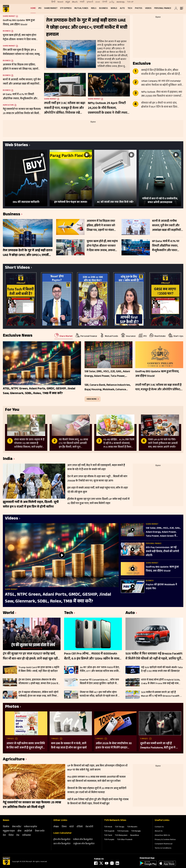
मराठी (82, 2)
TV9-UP (130, 2)
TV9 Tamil (108, 836)
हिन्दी (53, 2)
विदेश (11, 835)
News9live (135, 836)
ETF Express (66, 8)
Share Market (51, 8)
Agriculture (8, 105)
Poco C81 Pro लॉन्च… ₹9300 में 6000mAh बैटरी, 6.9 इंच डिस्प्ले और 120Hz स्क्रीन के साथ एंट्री (92, 656)
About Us (159, 831)
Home (33, 8)
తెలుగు (75, 2)
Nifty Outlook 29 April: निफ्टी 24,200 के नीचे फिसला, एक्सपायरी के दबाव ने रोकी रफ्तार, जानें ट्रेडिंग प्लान (109, 108)
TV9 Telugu (120, 827)
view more (92, 399)
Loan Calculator (63, 833)
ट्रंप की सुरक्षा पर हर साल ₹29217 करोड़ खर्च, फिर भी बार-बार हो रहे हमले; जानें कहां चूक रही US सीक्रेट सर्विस (30, 656)
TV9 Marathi (132, 827)
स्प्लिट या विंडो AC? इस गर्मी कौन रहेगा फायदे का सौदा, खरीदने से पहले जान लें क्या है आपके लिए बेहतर (101, 694)
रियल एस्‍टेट (40, 831)
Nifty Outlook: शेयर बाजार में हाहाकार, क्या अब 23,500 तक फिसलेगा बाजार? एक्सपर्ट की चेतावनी (162, 94)
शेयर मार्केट (17, 827)
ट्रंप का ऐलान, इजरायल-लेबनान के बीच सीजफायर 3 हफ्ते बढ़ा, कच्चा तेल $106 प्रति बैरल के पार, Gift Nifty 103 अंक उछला (39, 682)
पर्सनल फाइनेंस (30, 827)
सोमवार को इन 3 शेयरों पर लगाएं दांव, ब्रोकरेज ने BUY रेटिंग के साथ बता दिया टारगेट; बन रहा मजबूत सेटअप (159, 105)
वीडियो (80, 827)
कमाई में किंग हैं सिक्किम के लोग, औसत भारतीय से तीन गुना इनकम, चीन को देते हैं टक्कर (160, 72)
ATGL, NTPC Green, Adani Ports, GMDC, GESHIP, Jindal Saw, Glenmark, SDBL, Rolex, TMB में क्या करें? (58, 598)
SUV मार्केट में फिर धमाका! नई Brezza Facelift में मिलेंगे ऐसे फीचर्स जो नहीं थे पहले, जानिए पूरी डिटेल (154, 656)
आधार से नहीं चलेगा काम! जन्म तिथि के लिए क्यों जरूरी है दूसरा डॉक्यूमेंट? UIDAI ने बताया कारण (26, 746)
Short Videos (17, 268)
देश (4, 835)
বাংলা (98, 2)
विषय (64, 827)
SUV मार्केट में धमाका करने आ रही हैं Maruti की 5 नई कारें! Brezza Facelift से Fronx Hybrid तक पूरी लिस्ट (161, 694)
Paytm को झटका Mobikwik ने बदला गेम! (161, 587)
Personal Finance (163, 8)
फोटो (72, 827)
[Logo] (6, 864)
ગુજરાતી (90, 2)
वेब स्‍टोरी (89, 827)
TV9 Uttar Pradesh (125, 840)
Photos (139, 8)
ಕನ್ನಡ (68, 2)
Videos (148, 8)
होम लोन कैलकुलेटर (62, 840)
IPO (40, 8)
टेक (18, 835)
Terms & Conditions (163, 848)
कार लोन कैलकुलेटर (62, 844)
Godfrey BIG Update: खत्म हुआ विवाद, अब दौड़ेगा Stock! (162, 569)
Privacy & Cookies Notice (165, 840)
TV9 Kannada (123, 831)
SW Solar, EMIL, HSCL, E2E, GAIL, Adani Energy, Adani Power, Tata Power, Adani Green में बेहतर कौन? (163, 532)
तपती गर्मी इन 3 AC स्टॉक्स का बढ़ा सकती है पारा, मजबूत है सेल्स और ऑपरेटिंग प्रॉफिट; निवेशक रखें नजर (65, 108)
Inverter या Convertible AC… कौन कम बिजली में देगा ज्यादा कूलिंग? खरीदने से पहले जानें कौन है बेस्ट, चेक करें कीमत (99, 682)
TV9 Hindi (108, 827)
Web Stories (16, 145)
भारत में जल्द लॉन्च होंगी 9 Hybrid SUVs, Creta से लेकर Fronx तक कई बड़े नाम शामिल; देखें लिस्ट (161, 682)
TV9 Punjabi (109, 840)
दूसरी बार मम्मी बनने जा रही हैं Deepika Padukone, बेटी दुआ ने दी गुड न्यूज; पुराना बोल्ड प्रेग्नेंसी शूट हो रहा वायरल (159, 746)
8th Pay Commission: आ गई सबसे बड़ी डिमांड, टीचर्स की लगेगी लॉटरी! (162, 552)
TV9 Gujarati (109, 831)
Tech (130, 8)
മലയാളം (121, 2)
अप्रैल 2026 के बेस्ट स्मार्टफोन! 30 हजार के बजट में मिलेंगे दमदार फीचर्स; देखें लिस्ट (114, 746)
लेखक (56, 827)
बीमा (19, 831)
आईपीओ (28, 831)
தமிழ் (112, 2)
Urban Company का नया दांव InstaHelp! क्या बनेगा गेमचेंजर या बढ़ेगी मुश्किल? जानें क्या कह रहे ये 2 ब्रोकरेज (161, 83)
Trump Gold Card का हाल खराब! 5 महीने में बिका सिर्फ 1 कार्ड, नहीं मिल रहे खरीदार (39, 669)
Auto (122, 8)
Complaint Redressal (164, 844)
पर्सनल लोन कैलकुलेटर (83, 840)
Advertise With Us (162, 836)
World (114, 8)
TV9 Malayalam (121, 836)
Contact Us (159, 827)
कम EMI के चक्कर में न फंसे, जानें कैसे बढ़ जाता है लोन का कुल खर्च (69, 746)
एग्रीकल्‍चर (27, 835)
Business (104, 8)
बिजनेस (6, 827)
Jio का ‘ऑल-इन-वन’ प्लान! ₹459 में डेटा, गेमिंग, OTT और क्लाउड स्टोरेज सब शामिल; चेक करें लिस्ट (100, 669)
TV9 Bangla (136, 831)
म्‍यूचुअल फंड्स (9, 831)
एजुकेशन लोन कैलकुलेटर (84, 844)
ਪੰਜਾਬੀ (105, 2)
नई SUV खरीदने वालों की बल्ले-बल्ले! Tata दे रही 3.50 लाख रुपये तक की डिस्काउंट (162, 669)
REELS (94, 8)
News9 (60, 2)
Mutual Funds (81, 8)
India (8, 459)
